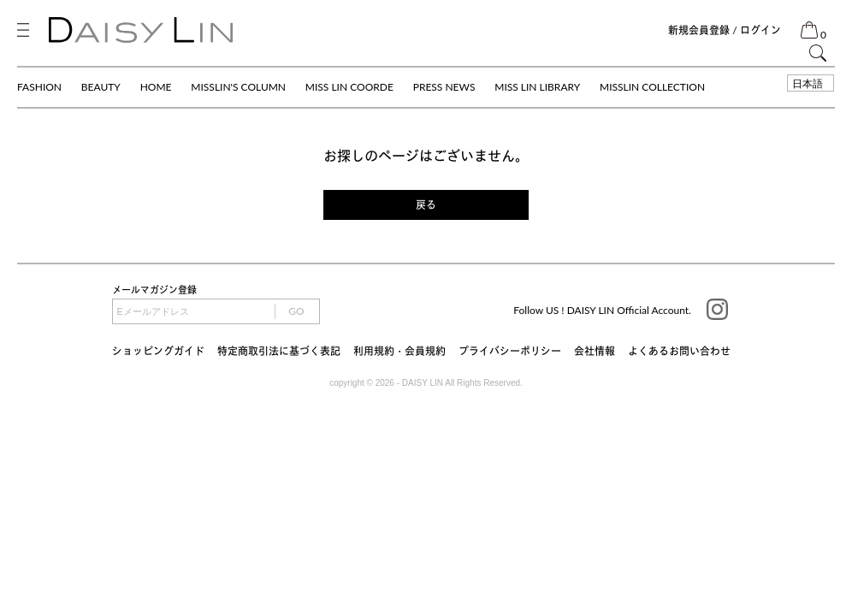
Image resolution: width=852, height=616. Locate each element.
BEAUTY (101, 87)
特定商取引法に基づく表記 (279, 351)
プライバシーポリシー (510, 351)
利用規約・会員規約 (399, 351)
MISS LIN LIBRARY (537, 87)
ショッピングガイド (158, 351)
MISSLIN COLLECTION (652, 87)
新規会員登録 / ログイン (725, 30)
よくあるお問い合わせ (679, 351)
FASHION (39, 87)
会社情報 (595, 351)
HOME (156, 87)
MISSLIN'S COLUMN (238, 87)
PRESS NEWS (444, 87)
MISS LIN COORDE (349, 87)
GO (296, 311)
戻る (426, 205)
